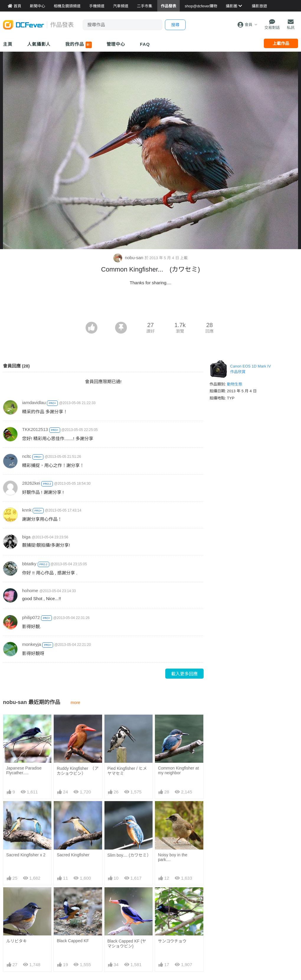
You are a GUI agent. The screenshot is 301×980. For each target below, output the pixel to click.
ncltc (27, 456)
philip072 (31, 617)
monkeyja (32, 644)
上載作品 (281, 43)
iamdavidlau (34, 402)
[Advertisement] (150, 306)
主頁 (8, 44)
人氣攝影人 (39, 44)
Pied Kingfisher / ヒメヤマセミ (127, 771)
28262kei (31, 483)
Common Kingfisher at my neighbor (178, 770)
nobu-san (129, 258)
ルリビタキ (17, 941)
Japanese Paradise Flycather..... (24, 770)
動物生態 (235, 384)
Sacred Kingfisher (73, 855)
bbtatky (29, 564)
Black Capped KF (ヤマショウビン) (127, 944)
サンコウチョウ (172, 941)
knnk (27, 510)
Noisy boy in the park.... (173, 857)
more (75, 703)
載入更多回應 (184, 674)
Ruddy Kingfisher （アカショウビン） (78, 771)
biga (26, 537)
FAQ (145, 44)
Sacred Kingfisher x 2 (26, 855)
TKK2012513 (35, 429)
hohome (30, 591)
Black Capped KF (73, 941)
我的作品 (78, 45)
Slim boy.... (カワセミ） (129, 855)
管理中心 (116, 44)
